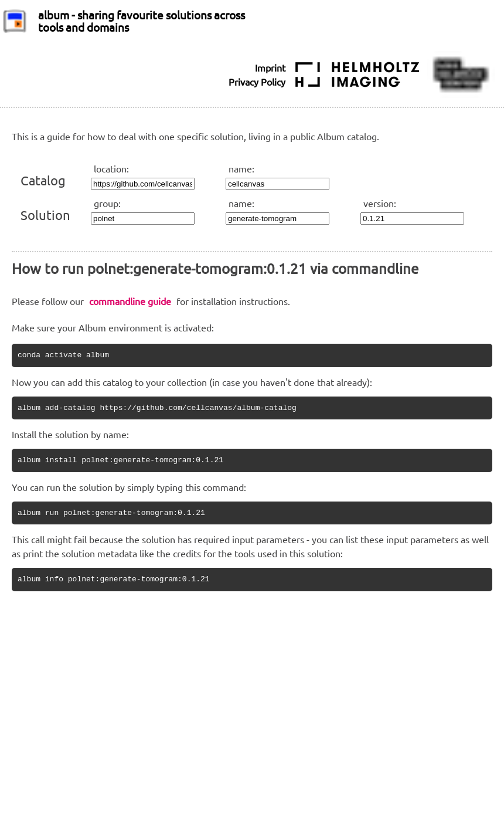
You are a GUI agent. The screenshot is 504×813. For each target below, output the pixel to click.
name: (241, 168)
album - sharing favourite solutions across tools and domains (142, 21)
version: (380, 203)
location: (111, 168)
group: (107, 203)
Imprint (270, 67)
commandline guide (130, 301)
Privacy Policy (257, 82)
